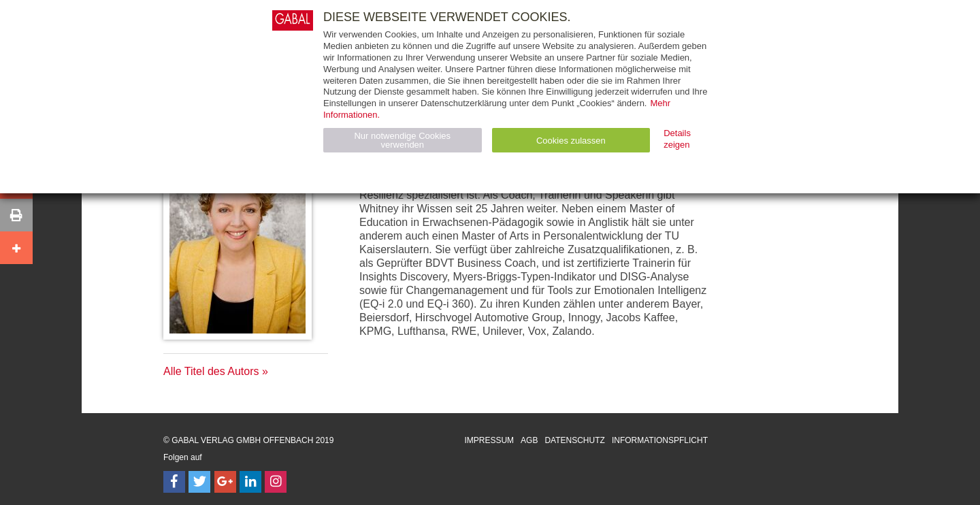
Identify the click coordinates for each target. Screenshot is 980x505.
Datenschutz (574, 440)
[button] (16, 215)
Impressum (489, 440)
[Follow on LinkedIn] (250, 482)
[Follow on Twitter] (199, 482)
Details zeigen (677, 139)
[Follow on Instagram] (276, 482)
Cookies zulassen (571, 141)
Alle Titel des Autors (211, 371)
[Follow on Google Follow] (225, 482)
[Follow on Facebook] (174, 482)
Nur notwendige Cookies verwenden (402, 140)
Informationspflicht (660, 440)
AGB (529, 440)
